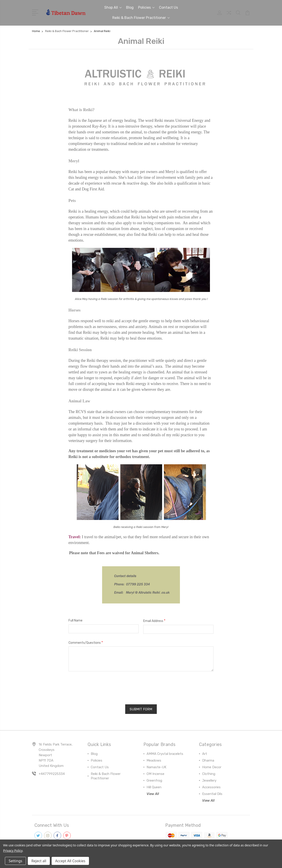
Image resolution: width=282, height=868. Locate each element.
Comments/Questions (86, 643)
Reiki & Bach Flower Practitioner (141, 18)
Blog (130, 7)
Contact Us (168, 7)
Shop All (113, 7)
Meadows (154, 760)
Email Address (154, 621)
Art (205, 754)
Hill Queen (154, 787)
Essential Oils (212, 794)
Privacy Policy (13, 851)
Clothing (209, 774)
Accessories (211, 787)
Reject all (39, 861)
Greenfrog (154, 780)
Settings (15, 861)
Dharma (208, 760)
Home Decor (212, 767)
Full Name (76, 620)
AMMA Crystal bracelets (165, 754)
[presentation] (102, 686)
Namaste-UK (156, 767)
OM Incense (155, 774)
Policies (146, 7)
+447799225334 (52, 774)
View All (153, 794)
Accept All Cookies (70, 861)
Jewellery (209, 780)
